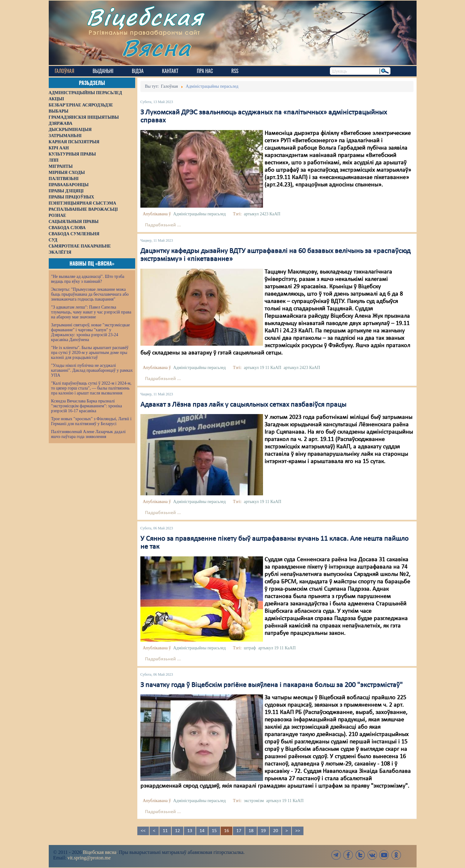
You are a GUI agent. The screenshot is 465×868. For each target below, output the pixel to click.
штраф (250, 648)
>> (298, 831)
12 (177, 831)
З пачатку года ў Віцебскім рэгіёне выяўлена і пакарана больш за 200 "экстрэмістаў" (272, 685)
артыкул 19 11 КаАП (263, 368)
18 (251, 831)
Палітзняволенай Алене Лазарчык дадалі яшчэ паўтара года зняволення (88, 434)
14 (202, 831)
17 (239, 831)
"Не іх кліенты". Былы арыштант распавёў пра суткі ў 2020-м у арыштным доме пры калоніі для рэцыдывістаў (90, 353)
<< (143, 831)
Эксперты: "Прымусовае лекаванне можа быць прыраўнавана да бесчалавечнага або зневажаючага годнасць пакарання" (90, 294)
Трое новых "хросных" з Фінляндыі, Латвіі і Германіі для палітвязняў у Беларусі (91, 421)
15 (214, 831)
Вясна (156, 47)
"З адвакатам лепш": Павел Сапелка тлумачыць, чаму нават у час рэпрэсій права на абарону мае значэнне (91, 312)
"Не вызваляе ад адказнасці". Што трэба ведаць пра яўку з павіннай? (88, 279)
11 (165, 831)
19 (263, 831)
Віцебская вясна (99, 852)
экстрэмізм (254, 801)
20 (276, 831)
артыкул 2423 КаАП (262, 214)
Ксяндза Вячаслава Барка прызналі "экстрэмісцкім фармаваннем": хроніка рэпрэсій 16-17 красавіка (87, 406)
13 (190, 831)
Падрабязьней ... (163, 225)
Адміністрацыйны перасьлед (200, 214)
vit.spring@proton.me (89, 858)
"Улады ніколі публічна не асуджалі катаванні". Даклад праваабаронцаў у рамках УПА (92, 370)
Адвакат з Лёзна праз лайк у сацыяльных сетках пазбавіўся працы (243, 405)
